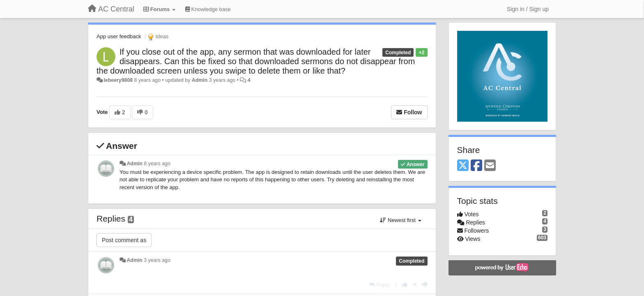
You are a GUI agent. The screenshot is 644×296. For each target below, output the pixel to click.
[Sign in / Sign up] (528, 9)
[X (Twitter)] (463, 166)
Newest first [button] (400, 220)
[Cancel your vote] (415, 285)
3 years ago (157, 260)
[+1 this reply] (405, 285)
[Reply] (379, 285)
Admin (200, 80)
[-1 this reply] (425, 285)
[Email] (490, 166)
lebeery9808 (118, 80)
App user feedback (119, 36)
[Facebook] (476, 166)
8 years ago (157, 164)
